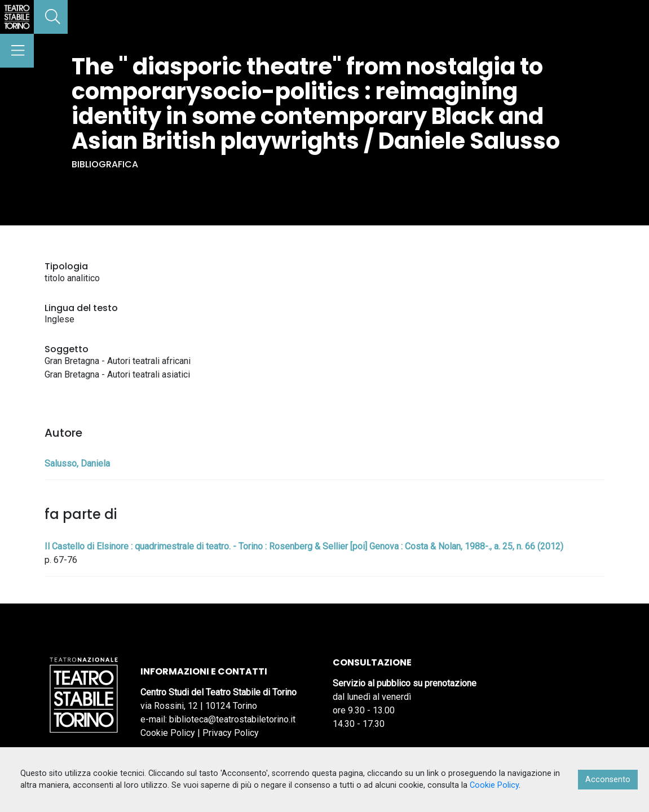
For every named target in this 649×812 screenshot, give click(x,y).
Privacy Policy (231, 733)
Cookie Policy (168, 733)
